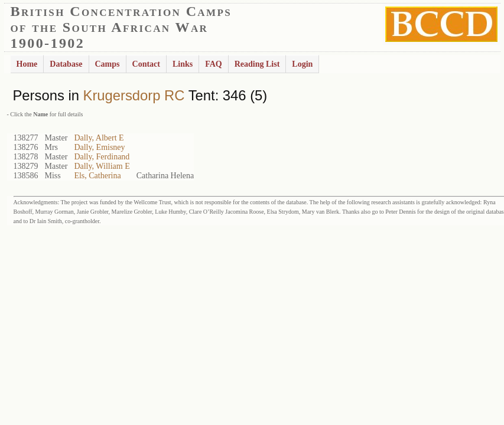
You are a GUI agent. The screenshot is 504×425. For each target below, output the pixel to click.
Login (302, 64)
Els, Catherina (97, 176)
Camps (108, 64)
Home (27, 64)
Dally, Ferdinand (102, 157)
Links (183, 64)
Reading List (257, 64)
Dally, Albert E (99, 138)
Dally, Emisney (99, 147)
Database (66, 64)
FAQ (214, 64)
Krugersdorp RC (134, 95)
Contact (146, 64)
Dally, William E (102, 166)
